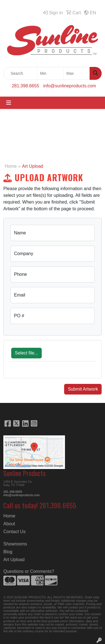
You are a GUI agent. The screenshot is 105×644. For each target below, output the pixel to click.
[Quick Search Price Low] (50, 73)
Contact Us (14, 532)
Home (11, 166)
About (9, 524)
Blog (8, 552)
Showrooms (15, 544)
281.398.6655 (25, 86)
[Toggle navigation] (9, 103)
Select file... (26, 353)
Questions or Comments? (29, 571)
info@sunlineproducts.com (70, 86)
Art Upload (14, 560)
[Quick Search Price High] (77, 73)
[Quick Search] (20, 73)
